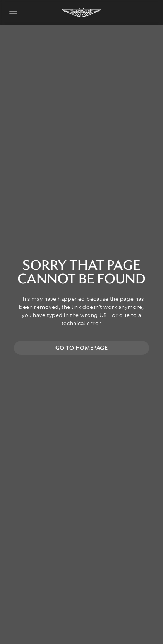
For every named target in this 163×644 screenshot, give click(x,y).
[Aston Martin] (82, 12)
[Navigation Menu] (13, 12)
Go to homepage (82, 348)
